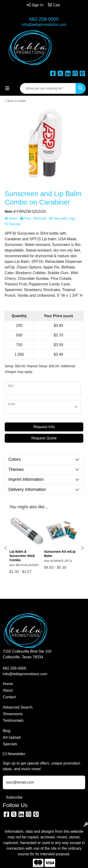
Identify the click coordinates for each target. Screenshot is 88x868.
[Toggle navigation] (7, 88)
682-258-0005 (44, 19)
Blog (7, 731)
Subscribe (14, 797)
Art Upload (12, 737)
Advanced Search (18, 707)
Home (8, 684)
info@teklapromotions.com (44, 25)
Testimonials (13, 720)
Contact (9, 697)
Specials (10, 744)
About (8, 690)
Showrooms (13, 714)
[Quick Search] (48, 88)
